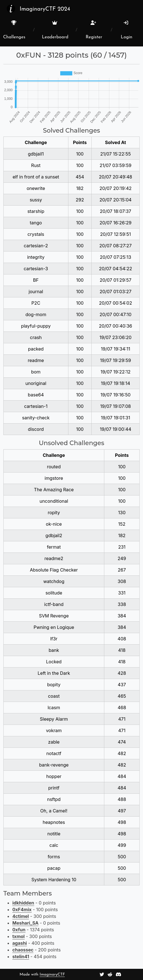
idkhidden (23, 903)
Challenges (14, 30)
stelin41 (21, 957)
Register (94, 30)
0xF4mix (22, 910)
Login (127, 30)
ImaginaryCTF (52, 975)
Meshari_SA (25, 923)
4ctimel (21, 916)
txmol (19, 936)
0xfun (19, 930)
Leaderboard (55, 30)
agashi (20, 943)
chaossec (23, 950)
